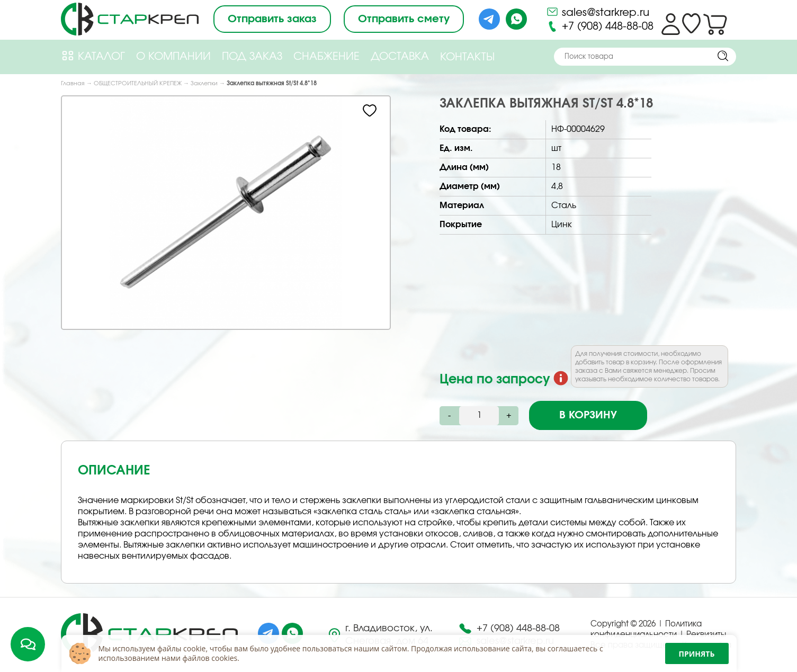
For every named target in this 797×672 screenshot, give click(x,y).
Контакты (467, 57)
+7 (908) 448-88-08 (600, 26)
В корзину (588, 415)
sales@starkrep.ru (598, 12)
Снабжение (326, 57)
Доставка (400, 57)
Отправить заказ (272, 19)
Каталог (93, 56)
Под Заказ (252, 57)
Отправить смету (404, 19)
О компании (173, 57)
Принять (697, 654)
